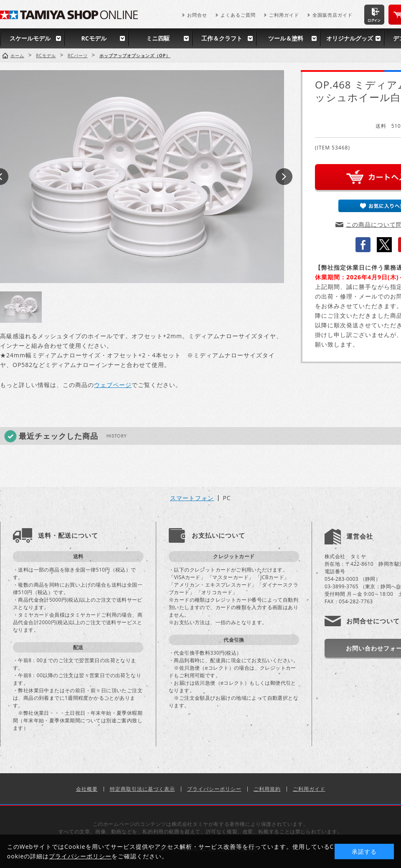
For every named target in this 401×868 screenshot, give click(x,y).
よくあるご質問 (238, 15)
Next (284, 177)
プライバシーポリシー (214, 789)
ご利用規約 (267, 789)
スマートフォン (192, 498)
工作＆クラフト (222, 38)
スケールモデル (30, 38)
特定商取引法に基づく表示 (142, 789)
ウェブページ (113, 385)
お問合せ (197, 15)
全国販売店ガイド (332, 15)
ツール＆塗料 (286, 38)
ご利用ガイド (284, 15)
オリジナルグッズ (350, 38)
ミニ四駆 (158, 38)
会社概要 (87, 789)
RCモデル (94, 38)
